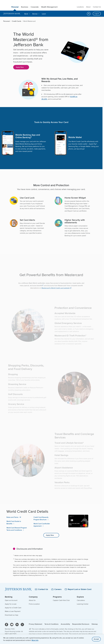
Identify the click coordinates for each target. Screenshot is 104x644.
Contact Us (97, 7)
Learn (44, 14)
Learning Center (83, 604)
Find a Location (34, 604)
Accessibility (65, 624)
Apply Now (20, 67)
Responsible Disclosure (81, 624)
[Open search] (89, 14)
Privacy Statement (35, 624)
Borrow (35, 14)
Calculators (81, 600)
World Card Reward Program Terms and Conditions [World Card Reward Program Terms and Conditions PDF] (17, 529)
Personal (15, 7)
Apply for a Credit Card (13, 608)
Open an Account (11, 600)
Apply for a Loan (11, 604)
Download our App (12, 615)
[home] (12, 14)
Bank (26, 14)
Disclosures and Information (30, 549)
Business (25, 7)
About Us (32, 600)
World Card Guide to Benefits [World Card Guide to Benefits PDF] (14, 522)
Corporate (35, 7)
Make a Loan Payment (13, 611)
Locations (80, 7)
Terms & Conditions (51, 624)
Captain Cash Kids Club (61, 600)
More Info (35, 640)
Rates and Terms (12, 517)
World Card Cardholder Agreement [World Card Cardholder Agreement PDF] (42, 525)
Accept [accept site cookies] (96, 639)
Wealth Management (49, 7)
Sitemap (95, 624)
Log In (97, 14)
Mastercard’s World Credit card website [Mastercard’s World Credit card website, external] (56, 293)
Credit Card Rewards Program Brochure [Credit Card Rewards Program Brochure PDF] (41, 518)
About (88, 7)
